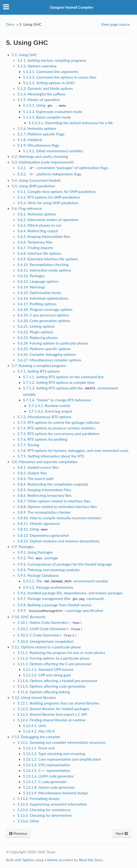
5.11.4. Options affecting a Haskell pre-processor (57, 681)
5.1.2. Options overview (37, 66)
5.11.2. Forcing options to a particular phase (53, 658)
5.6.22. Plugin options (35, 332)
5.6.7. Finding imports (35, 248)
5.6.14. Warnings (31, 287)
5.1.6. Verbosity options (37, 128)
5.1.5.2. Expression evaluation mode (53, 111)
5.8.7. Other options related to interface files (54, 501)
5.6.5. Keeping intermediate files (44, 236)
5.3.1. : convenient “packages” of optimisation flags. (63, 168)
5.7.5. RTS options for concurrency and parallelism (58, 434)
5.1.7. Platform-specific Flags (41, 134)
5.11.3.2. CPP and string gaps (47, 675)
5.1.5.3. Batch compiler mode (47, 117)
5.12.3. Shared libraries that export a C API (52, 714)
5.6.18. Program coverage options (45, 309)
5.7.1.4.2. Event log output (50, 411)
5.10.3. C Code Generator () (47, 635)
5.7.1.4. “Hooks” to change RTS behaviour (57, 400)
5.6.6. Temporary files (35, 242)
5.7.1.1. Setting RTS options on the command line (63, 377)
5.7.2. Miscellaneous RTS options (44, 417)
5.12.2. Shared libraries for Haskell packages (53, 709)
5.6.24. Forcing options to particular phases (53, 343)
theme (53, 860)
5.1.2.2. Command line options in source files (60, 77)
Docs (10, 24)
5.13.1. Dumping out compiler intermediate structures (61, 742)
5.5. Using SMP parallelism (33, 186)
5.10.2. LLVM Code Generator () (50, 629)
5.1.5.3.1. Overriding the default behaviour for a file (71, 123)
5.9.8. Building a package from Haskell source (54, 605)
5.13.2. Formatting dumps (38, 798)
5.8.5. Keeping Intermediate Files (44, 490)
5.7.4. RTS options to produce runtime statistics (56, 428)
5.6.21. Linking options (36, 326)
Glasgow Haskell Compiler (72, 7)
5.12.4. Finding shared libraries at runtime (51, 720)
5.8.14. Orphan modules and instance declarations (58, 541)
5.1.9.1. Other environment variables (53, 151)
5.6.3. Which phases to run (39, 225)
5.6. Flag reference (27, 208)
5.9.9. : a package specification (60, 610)
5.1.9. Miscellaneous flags (38, 145)
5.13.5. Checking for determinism (45, 815)
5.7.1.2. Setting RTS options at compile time (59, 382)
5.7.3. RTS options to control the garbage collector (59, 422)
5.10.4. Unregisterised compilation (45, 641)
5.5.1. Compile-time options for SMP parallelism (56, 191)
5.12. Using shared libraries (34, 697)
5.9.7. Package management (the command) (61, 598)
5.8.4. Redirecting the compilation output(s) (53, 484)
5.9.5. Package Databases (38, 575)
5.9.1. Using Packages (35, 552)
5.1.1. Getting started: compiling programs (52, 60)
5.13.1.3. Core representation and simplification (62, 759)
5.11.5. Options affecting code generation (52, 686)
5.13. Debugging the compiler (36, 737)
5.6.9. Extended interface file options (48, 259)
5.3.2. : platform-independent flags (49, 174)
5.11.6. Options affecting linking (44, 692)
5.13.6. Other (28, 821)
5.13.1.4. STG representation (47, 765)
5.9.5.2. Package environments (48, 587)
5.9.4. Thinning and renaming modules (48, 570)
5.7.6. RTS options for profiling (42, 439)
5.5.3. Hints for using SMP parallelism (48, 203)
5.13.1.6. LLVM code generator (48, 776)
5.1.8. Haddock (30, 140)
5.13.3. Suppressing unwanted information (52, 804)
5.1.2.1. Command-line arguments (51, 71)
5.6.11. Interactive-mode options (44, 270)
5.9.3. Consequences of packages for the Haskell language (65, 564)
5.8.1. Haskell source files (38, 467)
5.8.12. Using (33, 529)
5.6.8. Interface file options (39, 253)
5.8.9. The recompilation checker (44, 512)
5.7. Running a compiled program (39, 365)
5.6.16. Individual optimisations (43, 298)
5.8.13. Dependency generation (43, 535)
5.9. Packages (23, 547)
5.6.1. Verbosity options (37, 214)
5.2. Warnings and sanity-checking (40, 156)
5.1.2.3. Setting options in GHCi (49, 83)
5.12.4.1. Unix (34, 725)
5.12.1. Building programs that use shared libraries (58, 703)
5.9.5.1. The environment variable (65, 581)
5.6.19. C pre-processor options (43, 315)
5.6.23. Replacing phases (37, 337)
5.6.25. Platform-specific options (44, 349)
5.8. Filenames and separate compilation (45, 462)
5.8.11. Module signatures (39, 523)
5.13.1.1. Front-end (39, 748)
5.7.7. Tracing (28, 445)
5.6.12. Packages (31, 276)
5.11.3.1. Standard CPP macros (48, 669)
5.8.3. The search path (35, 478)
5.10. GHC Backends (29, 617)
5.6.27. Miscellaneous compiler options (49, 360)
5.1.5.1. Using (45, 105)
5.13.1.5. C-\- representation (47, 770)
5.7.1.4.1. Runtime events (50, 405)
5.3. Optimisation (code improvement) (43, 162)
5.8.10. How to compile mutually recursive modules (59, 518)
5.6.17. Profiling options (37, 304)
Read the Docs (91, 860)
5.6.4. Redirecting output (38, 231)
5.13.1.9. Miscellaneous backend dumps (56, 793)
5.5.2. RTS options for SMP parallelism (49, 197)
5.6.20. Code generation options (44, 321)
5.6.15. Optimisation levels (39, 292)
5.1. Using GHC (24, 55)
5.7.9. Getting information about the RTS (51, 456)
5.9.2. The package (38, 558)
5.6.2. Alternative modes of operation (48, 220)
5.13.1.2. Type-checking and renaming (54, 754)
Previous (18, 833)
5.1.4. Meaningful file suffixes (41, 94)
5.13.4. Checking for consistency (44, 810)
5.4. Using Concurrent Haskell (36, 180)
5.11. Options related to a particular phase (46, 647)
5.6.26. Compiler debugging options (47, 354)
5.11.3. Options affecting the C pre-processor (55, 664)
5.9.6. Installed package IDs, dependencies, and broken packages (70, 593)
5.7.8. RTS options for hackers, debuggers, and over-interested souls (73, 450)
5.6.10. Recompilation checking (43, 264)
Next (122, 833)
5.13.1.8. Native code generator (49, 787)
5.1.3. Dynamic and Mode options (45, 88)
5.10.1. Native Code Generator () (49, 622)
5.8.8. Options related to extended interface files (57, 507)
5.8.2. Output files (32, 473)
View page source (115, 24)
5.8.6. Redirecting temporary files (44, 495)
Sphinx (28, 860)
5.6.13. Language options (38, 281)
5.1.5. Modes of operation (39, 100)
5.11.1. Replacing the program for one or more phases (61, 652)
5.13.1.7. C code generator (45, 782)
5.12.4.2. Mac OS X (39, 731)
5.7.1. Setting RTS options (39, 371)
